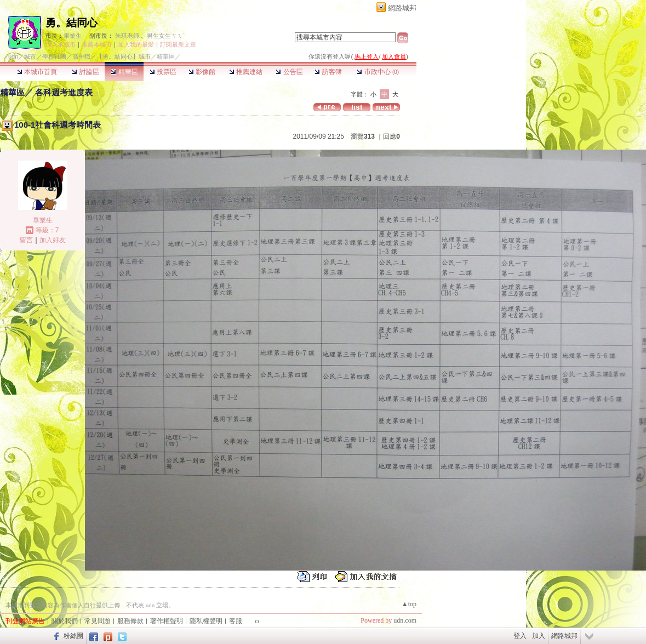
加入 (539, 636)
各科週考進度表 (64, 92)
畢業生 (73, 36)
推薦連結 (246, 72)
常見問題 (98, 621)
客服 (236, 621)
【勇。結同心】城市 (124, 56)
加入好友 (53, 240)
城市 (30, 56)
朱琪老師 (127, 36)
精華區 (124, 72)
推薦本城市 (97, 44)
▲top (409, 604)
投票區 (163, 72)
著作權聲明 (167, 621)
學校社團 (54, 56)
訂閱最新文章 (178, 44)
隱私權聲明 (206, 621)
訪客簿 (328, 72)
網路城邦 (402, 8)
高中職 (81, 56)
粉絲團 (73, 636)
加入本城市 (61, 44)
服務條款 (130, 621)
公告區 (289, 72)
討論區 (85, 72)
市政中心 (378, 72)
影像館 (202, 72)
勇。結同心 (72, 23)
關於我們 (65, 621)
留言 (26, 240)
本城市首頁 (37, 72)
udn (13, 56)
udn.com (405, 620)
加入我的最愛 (136, 44)
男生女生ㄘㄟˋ (166, 36)
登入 (520, 636)
